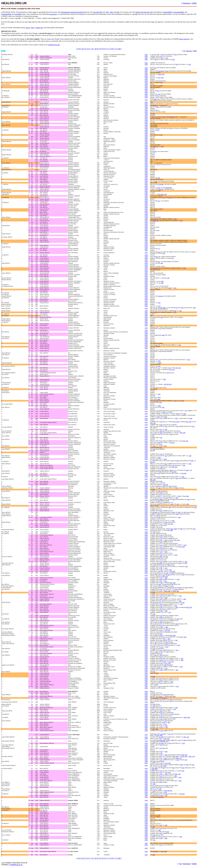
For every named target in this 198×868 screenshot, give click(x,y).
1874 (167, 58)
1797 (159, 306)
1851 (107, 12)
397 (161, 418)
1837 (159, 366)
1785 (180, 311)
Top (184, 51)
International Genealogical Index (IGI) (74, 12)
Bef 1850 (163, 308)
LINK (146, 55)
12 (159, 368)
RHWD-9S (156, 221)
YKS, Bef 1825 (168, 384)
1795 (169, 368)
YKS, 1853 (153, 423)
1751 (163, 198)
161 (161, 56)
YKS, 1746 (164, 194)
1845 (190, 64)
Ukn (119, 49)
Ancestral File (98, 12)
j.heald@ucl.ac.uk (54, 45)
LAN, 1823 (172, 369)
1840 (160, 363)
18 (159, 249)
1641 (161, 83)
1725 (159, 194)
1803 (164, 253)
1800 (165, 379)
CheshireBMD (167, 12)
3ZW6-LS (156, 147)
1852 (166, 417)
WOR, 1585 (161, 74)
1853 (183, 401)
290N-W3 (155, 268)
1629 (153, 117)
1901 (118, 12)
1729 (175, 219)
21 (159, 360)
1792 (159, 361)
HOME (194, 3)
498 (156, 59)
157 (186, 411)
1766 (184, 268)
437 (161, 422)
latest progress (184, 39)
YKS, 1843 (188, 422)
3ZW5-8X (172, 117)
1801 (159, 394)
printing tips (39, 28)
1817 (177, 418)
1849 (191, 418)
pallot (170, 288)
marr (155, 68)
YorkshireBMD (6, 14)
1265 (162, 58)
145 (162, 55)
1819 (177, 414)
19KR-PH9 (169, 188)
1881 (111, 12)
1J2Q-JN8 (156, 401)
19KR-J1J (161, 189)
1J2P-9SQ (161, 296)
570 (168, 373)
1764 (175, 288)
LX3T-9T (155, 312)
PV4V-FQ (171, 198)
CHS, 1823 (178, 368)
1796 (159, 303)
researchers (53, 14)
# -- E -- (4, 51)
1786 (168, 278)
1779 (175, 312)
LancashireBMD (178, 12)
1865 (194, 308)
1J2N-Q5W (161, 71)
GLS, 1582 (161, 78)
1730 (181, 221)
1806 (164, 412)
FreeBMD (18, 14)
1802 (162, 263)
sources (28, 28)
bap (167, 71)
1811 (175, 401)
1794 (172, 258)
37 (166, 422)
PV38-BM (161, 184)
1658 (162, 147)
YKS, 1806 (176, 422)
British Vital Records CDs (144, 12)
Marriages (187, 3)
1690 (159, 188)
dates (33, 28)
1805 (159, 406)
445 (161, 425)
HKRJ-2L (155, 105)
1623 (164, 117)
